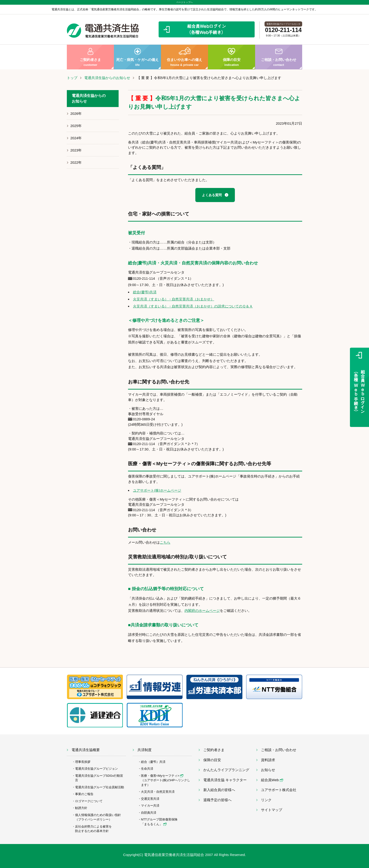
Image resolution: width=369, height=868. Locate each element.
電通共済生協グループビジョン (96, 769)
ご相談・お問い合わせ (279, 57)
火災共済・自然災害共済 (158, 792)
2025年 (76, 126)
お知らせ (268, 770)
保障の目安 (232, 57)
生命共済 (147, 769)
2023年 (76, 150)
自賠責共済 (149, 813)
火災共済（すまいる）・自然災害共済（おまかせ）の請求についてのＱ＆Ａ (193, 306)
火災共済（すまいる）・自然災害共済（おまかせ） (174, 299)
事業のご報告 (84, 794)
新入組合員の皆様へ (219, 790)
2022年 (76, 162)
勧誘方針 (81, 808)
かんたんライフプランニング (226, 770)
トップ (72, 78)
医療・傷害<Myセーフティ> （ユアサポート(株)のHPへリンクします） (166, 780)
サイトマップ (272, 810)
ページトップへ (184, 2)
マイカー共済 (150, 806)
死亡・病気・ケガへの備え (137, 57)
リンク (266, 800)
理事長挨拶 (83, 762)
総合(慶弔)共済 (145, 292)
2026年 (76, 113)
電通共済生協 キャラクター (225, 780)
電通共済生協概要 (86, 750)
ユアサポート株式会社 (279, 790)
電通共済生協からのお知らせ (107, 78)
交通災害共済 (150, 799)
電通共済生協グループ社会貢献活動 (100, 787)
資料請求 (268, 760)
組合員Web (272, 780)
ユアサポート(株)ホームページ (157, 490)
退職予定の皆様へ (217, 800)
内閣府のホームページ (202, 611)
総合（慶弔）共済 (153, 762)
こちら (165, 542)
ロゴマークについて (89, 801)
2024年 (76, 138)
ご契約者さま (90, 57)
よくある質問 (212, 195)
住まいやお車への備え (184, 57)
